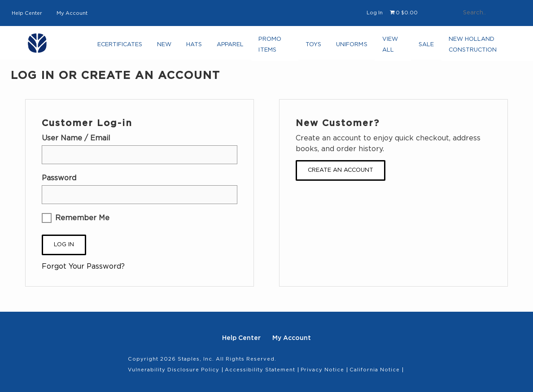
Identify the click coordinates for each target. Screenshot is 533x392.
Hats (194, 47)
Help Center (27, 13)
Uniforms (349, 47)
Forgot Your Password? (83, 266)
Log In (375, 13)
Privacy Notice (322, 370)
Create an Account (341, 170)
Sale (423, 47)
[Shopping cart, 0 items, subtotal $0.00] (404, 13)
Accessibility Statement (260, 370)
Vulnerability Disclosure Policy (174, 370)
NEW (165, 47)
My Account (72, 13)
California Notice (375, 370)
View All (387, 47)
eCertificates (121, 47)
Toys (312, 47)
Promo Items (268, 47)
